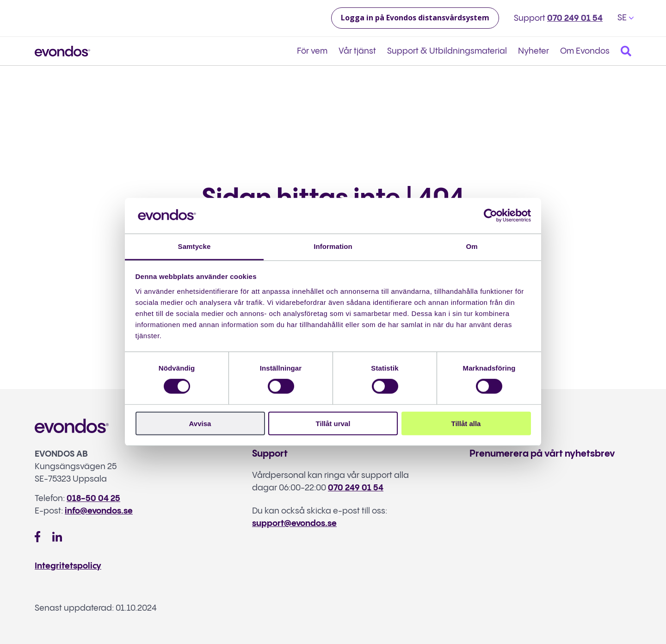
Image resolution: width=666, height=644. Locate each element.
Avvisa (200, 423)
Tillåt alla (466, 423)
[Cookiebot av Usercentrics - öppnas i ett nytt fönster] (490, 216)
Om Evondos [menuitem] (585, 51)
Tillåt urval (333, 423)
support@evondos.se (294, 523)
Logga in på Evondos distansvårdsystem (415, 18)
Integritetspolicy (68, 566)
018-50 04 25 (93, 498)
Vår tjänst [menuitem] (357, 51)
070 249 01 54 (575, 18)
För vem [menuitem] (312, 51)
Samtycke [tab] (194, 246)
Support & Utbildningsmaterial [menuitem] (447, 51)
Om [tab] (472, 246)
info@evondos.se (99, 511)
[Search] (626, 51)
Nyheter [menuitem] (533, 51)
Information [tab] (333, 246)
